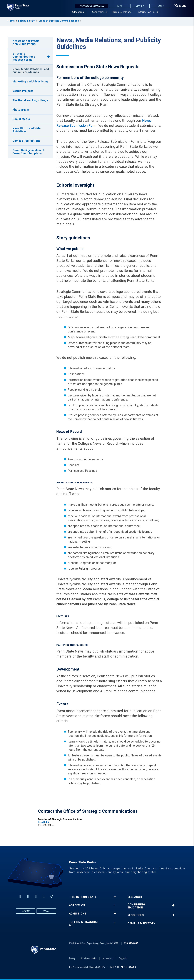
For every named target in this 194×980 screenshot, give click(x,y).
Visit (161, 6)
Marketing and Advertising (30, 81)
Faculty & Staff (27, 21)
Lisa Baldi (43, 822)
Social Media (21, 119)
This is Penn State (83, 897)
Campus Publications (26, 141)
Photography (21, 110)
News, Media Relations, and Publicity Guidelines (31, 71)
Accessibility (108, 958)
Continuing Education (136, 906)
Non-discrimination (89, 958)
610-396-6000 (131, 943)
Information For (147, 12)
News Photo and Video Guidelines (27, 130)
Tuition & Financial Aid (84, 924)
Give (119, 6)
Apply (140, 6)
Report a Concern (92, 6)
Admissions (78, 914)
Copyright (123, 958)
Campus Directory (141, 923)
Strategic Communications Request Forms (24, 57)
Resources (136, 915)
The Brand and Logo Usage (30, 100)
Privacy (72, 958)
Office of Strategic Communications (59, 21)
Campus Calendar (123, 12)
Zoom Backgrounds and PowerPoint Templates (28, 152)
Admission (78, 12)
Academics (98, 12)
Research (135, 897)
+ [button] (115, 897)
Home (11, 21)
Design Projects (23, 91)
